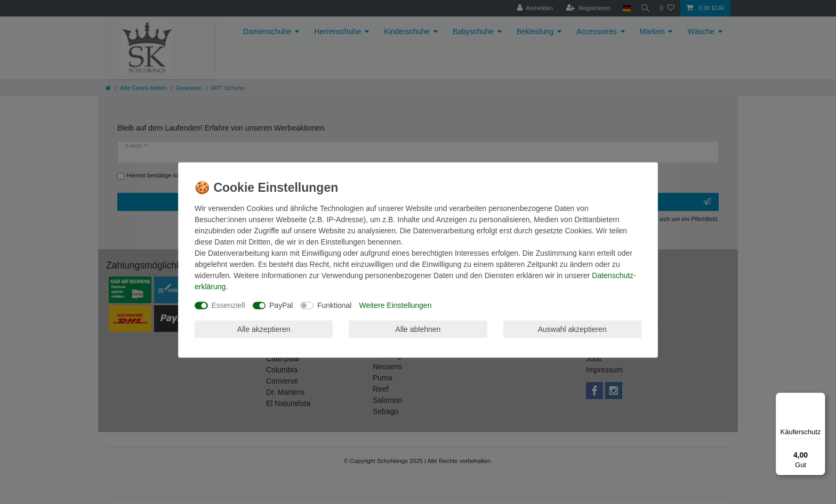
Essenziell (228, 305)
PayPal (281, 305)
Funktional (335, 305)
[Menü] (819, 399)
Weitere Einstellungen (395, 305)
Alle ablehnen (418, 329)
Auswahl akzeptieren (572, 329)
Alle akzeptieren (264, 329)
